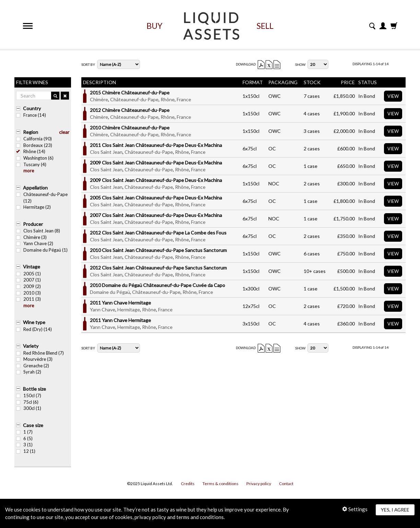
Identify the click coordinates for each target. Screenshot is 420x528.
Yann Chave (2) (35, 243)
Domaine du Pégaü (110, 292)
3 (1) (24, 445)
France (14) (31, 115)
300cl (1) (29, 408)
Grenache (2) (33, 366)
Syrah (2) (29, 372)
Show (300, 65)
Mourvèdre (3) (34, 359)
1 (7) (24, 432)
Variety (31, 346)
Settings (355, 509)
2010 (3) (28, 293)
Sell (265, 26)
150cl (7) (29, 395)
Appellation (35, 188)
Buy (154, 26)
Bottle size (34, 389)
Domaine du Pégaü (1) (42, 250)
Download (246, 64)
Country (32, 108)
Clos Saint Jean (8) (38, 231)
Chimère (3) (31, 237)
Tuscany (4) (31, 164)
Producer (33, 224)
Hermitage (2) (33, 207)
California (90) (34, 139)
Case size (33, 425)
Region (31, 132)
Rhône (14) (31, 151)
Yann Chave (103, 309)
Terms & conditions (220, 484)
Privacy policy (259, 484)
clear (64, 132)
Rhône (168, 99)
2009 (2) (28, 286)
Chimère (99, 99)
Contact (286, 484)
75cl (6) (27, 402)
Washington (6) (35, 158)
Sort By (88, 65)
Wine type (34, 322)
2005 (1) (28, 274)
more (29, 171)
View (393, 96)
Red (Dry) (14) (34, 329)
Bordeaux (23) (34, 145)
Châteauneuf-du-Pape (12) (42, 198)
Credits (188, 484)
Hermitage (129, 309)
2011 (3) (28, 299)
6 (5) (24, 438)
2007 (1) (28, 280)
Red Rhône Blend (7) (40, 353)
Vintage (32, 267)
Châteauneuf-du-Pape (134, 99)
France (184, 99)
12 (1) (26, 451)
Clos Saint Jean (106, 152)
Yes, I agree (395, 510)
